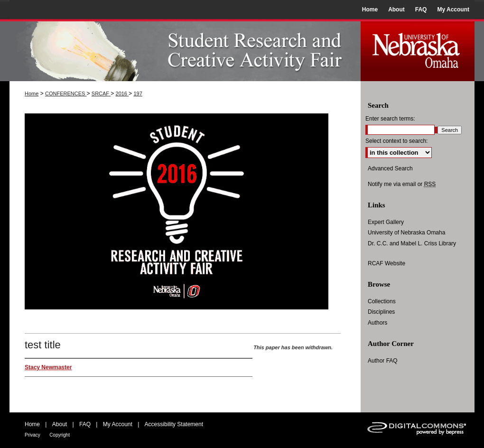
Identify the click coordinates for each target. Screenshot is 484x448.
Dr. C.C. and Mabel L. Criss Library (412, 243)
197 (138, 93)
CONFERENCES (66, 93)
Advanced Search (390, 168)
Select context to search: (396, 141)
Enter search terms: (390, 119)
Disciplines (381, 312)
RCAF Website (386, 263)
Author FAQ (383, 361)
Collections (382, 301)
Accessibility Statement (174, 424)
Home (32, 93)
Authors (377, 323)
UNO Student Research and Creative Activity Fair (185, 50)
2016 (122, 93)
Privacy (33, 435)
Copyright (60, 435)
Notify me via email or (402, 184)
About (60, 424)
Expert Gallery (386, 222)
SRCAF (101, 93)
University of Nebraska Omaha (406, 233)
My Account (118, 424)
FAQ (85, 424)
